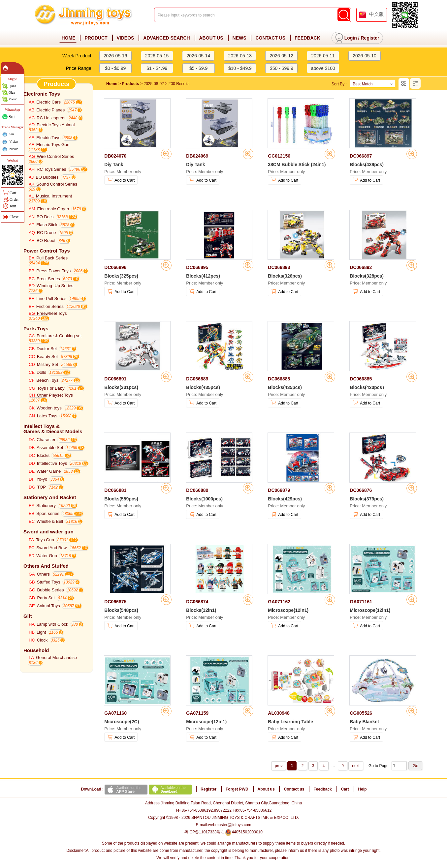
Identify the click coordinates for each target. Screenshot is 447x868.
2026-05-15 (157, 56)
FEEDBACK (307, 38)
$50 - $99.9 (282, 68)
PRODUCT (96, 38)
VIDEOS (126, 38)
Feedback (322, 789)
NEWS (239, 38)
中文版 (377, 14)
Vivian (13, 99)
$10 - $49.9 (240, 68)
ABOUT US (211, 38)
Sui (12, 117)
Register (370, 38)
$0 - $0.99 (115, 68)
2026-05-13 (240, 56)
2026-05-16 (115, 56)
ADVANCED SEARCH (166, 38)
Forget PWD (237, 789)
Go (415, 766)
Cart (345, 789)
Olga (12, 92)
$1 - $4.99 (157, 68)
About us (266, 789)
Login (351, 38)
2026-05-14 (199, 56)
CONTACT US (270, 38)
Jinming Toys (84, 15)
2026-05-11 (323, 56)
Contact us (294, 789)
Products (130, 84)
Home (112, 84)
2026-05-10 (365, 56)
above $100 (323, 68)
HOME (68, 38)
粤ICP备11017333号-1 (204, 832)
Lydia (12, 86)
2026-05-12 (281, 56)
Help (363, 789)
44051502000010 (244, 832)
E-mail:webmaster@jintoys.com (223, 825)
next (356, 766)
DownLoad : (137, 789)
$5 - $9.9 (198, 68)
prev (279, 766)
